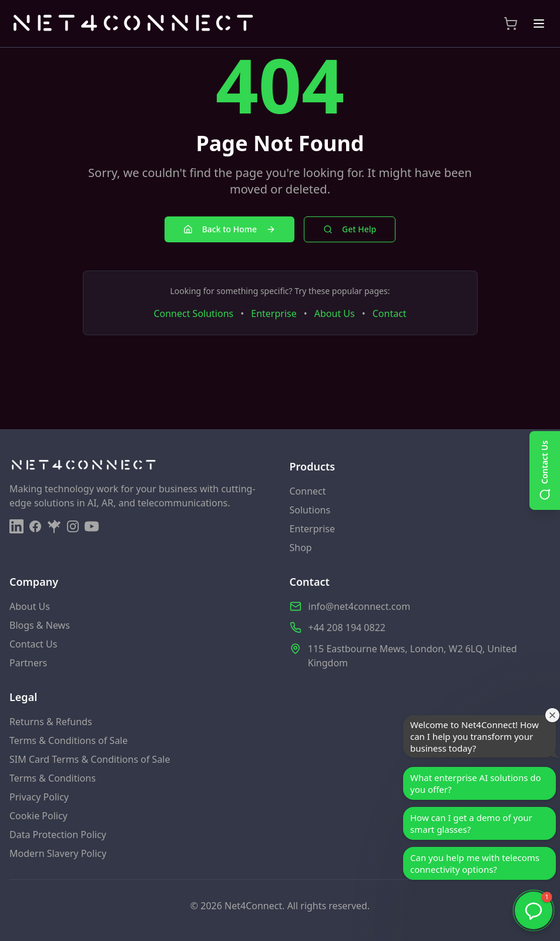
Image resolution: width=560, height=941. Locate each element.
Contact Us (33, 644)
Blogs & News (40, 625)
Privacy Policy (39, 797)
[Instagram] (73, 526)
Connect (308, 491)
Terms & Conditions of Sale (68, 740)
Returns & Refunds (51, 722)
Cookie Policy (38, 816)
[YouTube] (92, 526)
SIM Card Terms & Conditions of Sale (90, 759)
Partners (28, 663)
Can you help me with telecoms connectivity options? (475, 863)
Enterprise (274, 313)
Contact (390, 313)
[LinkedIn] (16, 526)
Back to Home (229, 229)
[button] (534, 910)
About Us (335, 313)
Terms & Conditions (53, 778)
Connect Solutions (193, 313)
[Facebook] (35, 526)
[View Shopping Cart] (511, 24)
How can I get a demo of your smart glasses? (471, 823)
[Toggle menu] (539, 24)
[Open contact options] (545, 470)
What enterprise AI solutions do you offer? (476, 783)
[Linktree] (54, 526)
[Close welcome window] (552, 715)
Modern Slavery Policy (58, 853)
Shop (301, 548)
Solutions (310, 510)
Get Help (350, 229)
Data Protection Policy (58, 835)
